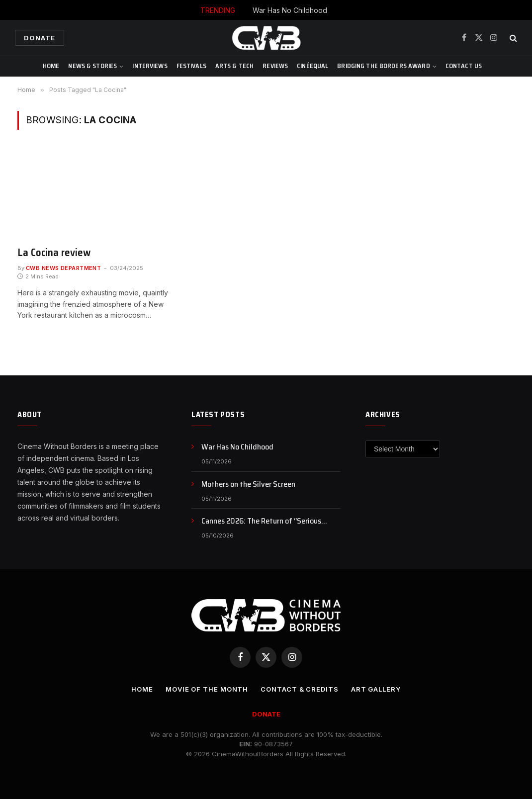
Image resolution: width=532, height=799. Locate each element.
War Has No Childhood (290, 10)
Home (51, 66)
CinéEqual (312, 66)
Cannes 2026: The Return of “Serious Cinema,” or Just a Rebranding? (261, 521)
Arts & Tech (234, 66)
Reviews (275, 66)
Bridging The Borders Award (383, 66)
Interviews (150, 66)
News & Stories (92, 66)
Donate (40, 38)
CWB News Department (63, 268)
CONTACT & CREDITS (299, 689)
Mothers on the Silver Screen (248, 485)
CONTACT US (464, 66)
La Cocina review (54, 253)
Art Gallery (376, 689)
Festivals (191, 66)
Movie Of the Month (207, 689)
